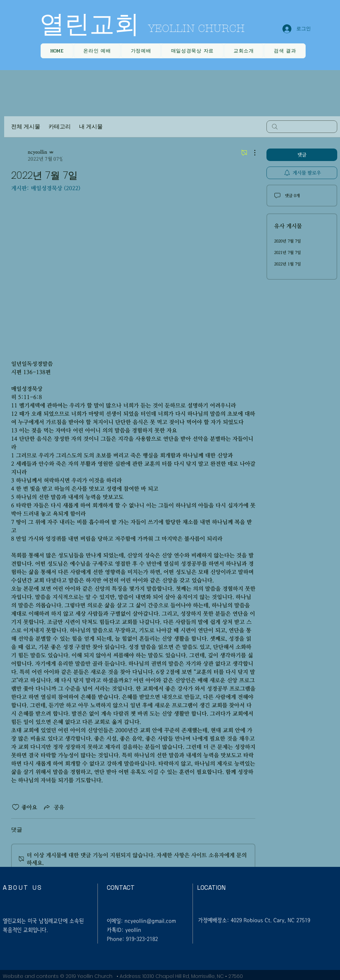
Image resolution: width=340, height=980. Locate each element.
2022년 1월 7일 (287, 264)
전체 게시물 (26, 126)
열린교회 (90, 24)
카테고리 (60, 126)
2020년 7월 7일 (287, 241)
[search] (302, 127)
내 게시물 (91, 126)
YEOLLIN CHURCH (196, 29)
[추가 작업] (251, 153)
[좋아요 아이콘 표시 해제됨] (16, 807)
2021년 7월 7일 (287, 253)
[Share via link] (53, 807)
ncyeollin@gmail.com (150, 921)
